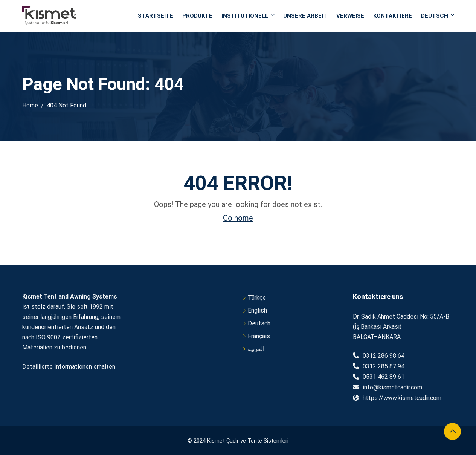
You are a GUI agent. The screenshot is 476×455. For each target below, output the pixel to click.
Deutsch (437, 16)
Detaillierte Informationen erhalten (69, 367)
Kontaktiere (393, 16)
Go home (238, 218)
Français (259, 336)
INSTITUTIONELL (249, 16)
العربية (256, 349)
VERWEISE (350, 16)
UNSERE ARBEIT (305, 16)
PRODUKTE (197, 16)
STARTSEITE (156, 16)
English (257, 310)
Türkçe (257, 298)
